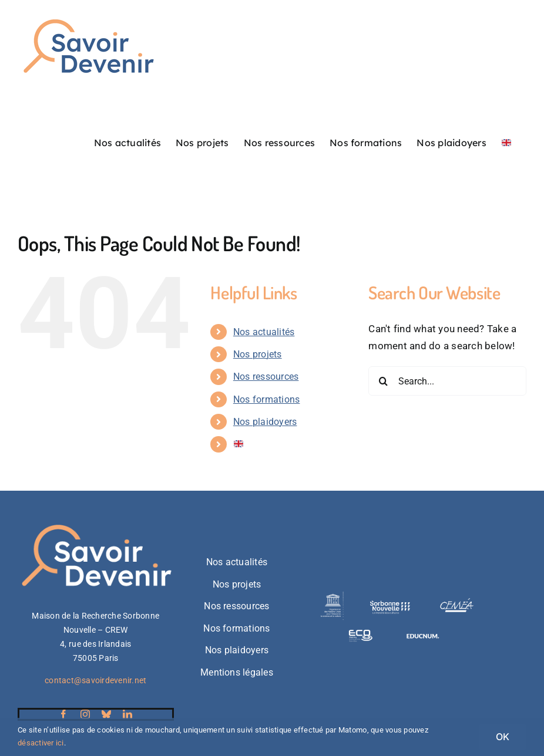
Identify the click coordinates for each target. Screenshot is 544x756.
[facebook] (63, 714)
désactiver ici (41, 743)
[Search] (383, 381)
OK (503, 737)
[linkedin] (127, 714)
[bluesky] (106, 714)
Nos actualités (264, 332)
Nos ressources (266, 377)
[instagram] (85, 714)
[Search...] (447, 381)
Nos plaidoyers (265, 422)
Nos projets (258, 354)
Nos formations (267, 399)
